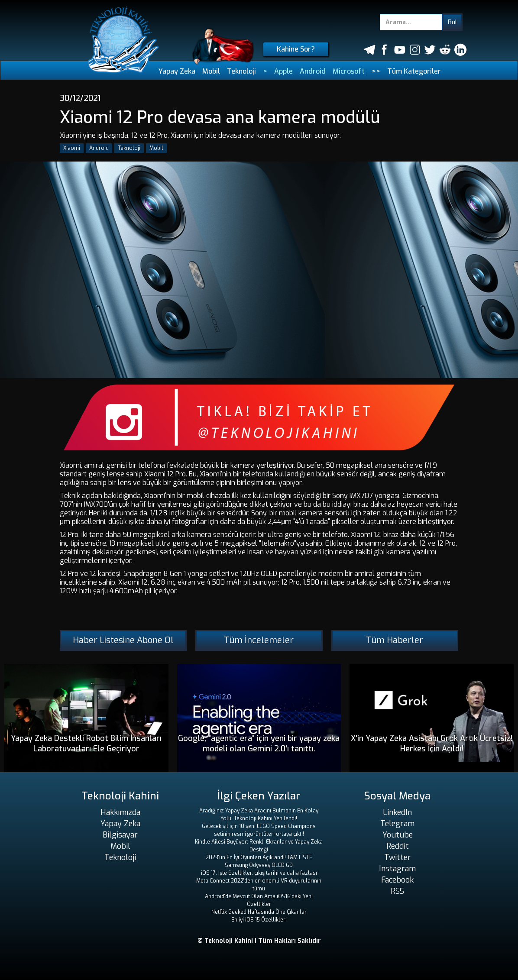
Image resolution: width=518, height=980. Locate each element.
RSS (397, 891)
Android (313, 71)
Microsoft (349, 71)
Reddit (398, 846)
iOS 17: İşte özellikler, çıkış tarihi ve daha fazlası (259, 873)
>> (376, 71)
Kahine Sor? (296, 49)
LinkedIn (397, 812)
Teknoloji (241, 71)
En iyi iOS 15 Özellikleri (259, 920)
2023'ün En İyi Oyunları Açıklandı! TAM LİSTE (259, 857)
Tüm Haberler (395, 640)
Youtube (398, 835)
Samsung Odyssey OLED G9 (259, 865)
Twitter (398, 857)
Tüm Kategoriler (414, 71)
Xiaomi (72, 148)
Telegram (397, 824)
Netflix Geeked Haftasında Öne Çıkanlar (259, 912)
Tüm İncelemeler (259, 640)
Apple (283, 71)
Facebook (397, 880)
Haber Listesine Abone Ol (123, 640)
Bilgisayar (120, 835)
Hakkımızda (120, 812)
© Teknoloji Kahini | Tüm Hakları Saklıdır (259, 941)
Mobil (211, 71)
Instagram (397, 869)
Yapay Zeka (177, 71)
